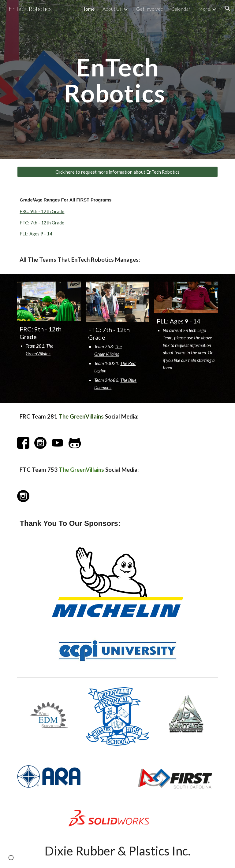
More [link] (204, 9)
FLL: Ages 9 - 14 (36, 234)
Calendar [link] (181, 9)
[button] (228, 9)
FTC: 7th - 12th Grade (42, 223)
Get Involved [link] (150, 9)
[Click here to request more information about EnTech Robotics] (117, 172)
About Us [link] (112, 9)
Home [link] (88, 9)
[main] (117, 80)
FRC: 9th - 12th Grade (42, 211)
